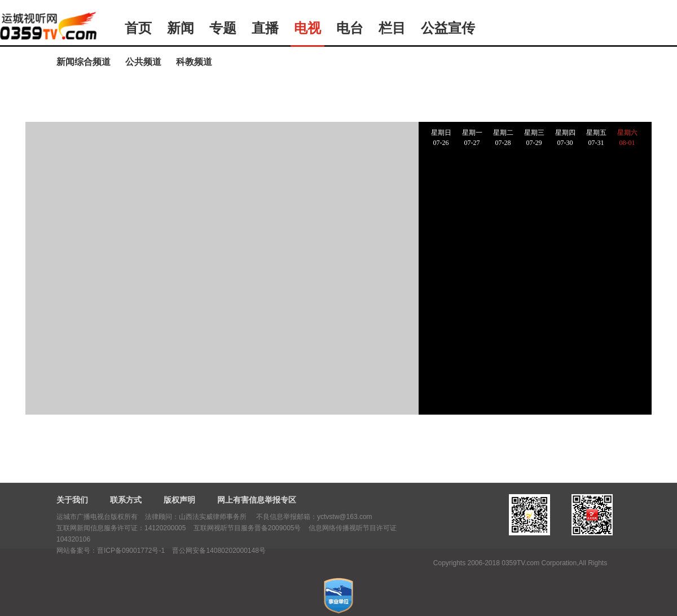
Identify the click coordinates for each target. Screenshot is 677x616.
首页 (138, 28)
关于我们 (72, 500)
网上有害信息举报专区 (257, 500)
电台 (350, 28)
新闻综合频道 (83, 62)
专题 (223, 28)
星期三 (534, 138)
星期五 (596, 138)
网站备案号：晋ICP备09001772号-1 (111, 551)
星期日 (441, 138)
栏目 (392, 28)
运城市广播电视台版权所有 (97, 517)
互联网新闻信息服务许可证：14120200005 (121, 528)
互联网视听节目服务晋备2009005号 (247, 528)
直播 (265, 28)
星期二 (503, 138)
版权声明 (179, 500)
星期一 (472, 138)
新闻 (181, 28)
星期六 (627, 138)
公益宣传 (448, 28)
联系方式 (126, 500)
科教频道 (194, 62)
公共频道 (143, 62)
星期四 (565, 138)
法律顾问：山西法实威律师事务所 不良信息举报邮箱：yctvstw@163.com (258, 517)
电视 (307, 28)
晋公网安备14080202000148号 (219, 551)
